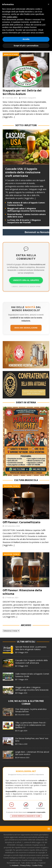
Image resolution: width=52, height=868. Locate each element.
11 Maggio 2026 (23, 679)
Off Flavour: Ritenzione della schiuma (22, 592)
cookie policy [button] (12, 17)
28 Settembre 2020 (12, 526)
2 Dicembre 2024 (23, 715)
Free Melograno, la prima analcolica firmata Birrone (31, 710)
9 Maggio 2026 (22, 693)
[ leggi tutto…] (9, 117)
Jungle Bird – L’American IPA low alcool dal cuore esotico (32, 753)
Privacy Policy (25, 865)
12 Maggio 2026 (23, 652)
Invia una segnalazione (26, 328)
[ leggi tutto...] (30, 198)
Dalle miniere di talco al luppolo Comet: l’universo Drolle (26, 204)
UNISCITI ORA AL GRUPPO (26, 280)
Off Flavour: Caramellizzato (22, 522)
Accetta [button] (26, 39)
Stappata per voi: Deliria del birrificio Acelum (22, 92)
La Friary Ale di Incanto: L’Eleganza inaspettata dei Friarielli (24, 221)
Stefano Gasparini (28, 98)
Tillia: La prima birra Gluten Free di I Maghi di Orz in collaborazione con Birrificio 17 (31, 725)
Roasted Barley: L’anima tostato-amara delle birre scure (26, 215)
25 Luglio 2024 (22, 731)
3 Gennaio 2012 (11, 98)
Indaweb (15, 865)
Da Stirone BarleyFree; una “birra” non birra (32, 740)
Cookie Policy (37, 865)
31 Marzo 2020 (22, 744)
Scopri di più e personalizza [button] (26, 46)
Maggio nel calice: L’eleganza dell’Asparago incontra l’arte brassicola (26, 210)
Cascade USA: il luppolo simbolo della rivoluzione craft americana (23, 172)
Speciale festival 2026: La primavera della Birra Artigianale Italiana (31, 648)
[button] (48, 829)
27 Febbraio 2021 (12, 598)
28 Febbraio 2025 (23, 757)
